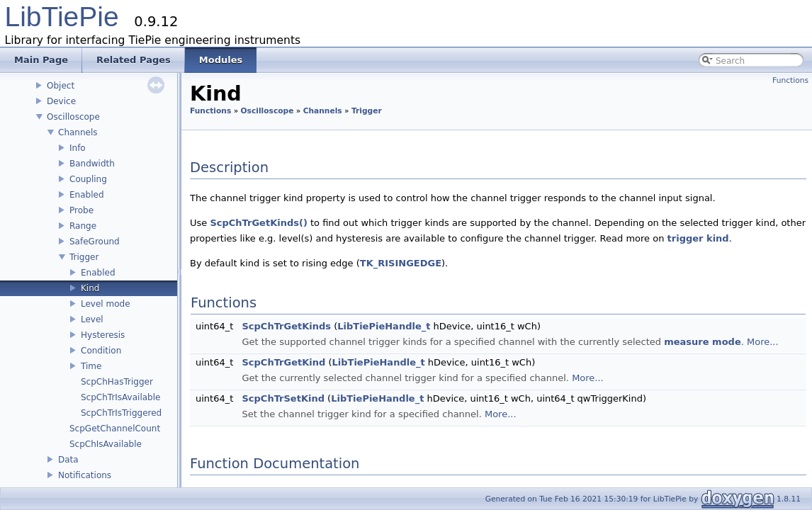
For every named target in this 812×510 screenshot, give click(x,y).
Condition (101, 351)
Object (61, 86)
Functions (790, 80)
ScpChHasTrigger (117, 382)
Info (78, 148)
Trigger (84, 257)
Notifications (85, 475)
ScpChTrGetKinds (286, 326)
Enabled (87, 195)
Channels (78, 132)
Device (61, 101)
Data (68, 460)
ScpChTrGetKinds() (258, 223)
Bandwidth (92, 164)
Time (91, 366)
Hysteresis (103, 335)
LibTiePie (62, 17)
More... (763, 342)
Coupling (88, 179)
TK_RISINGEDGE (401, 263)
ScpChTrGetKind (283, 362)
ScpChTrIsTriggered (121, 413)
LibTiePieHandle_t (384, 326)
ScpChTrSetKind (283, 398)
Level (92, 319)
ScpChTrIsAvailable (120, 397)
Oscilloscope (73, 117)
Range (83, 226)
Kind (90, 288)
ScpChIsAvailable (106, 444)
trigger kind (698, 238)
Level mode (106, 304)
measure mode (702, 342)
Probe (81, 210)
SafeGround (95, 242)
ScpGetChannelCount (115, 429)
